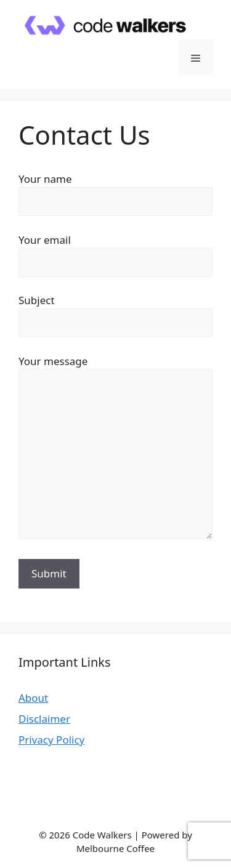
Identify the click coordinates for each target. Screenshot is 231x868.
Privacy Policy (51, 740)
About (33, 698)
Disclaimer (44, 719)
